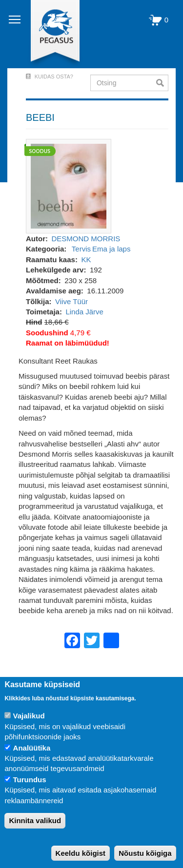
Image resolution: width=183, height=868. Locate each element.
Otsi (162, 83)
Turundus (30, 780)
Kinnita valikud (35, 820)
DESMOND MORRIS (86, 239)
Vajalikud (29, 716)
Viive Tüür (71, 301)
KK (86, 260)
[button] (69, 185)
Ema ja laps (111, 249)
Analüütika (32, 748)
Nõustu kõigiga (145, 853)
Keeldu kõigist (81, 853)
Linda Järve (84, 312)
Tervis (81, 249)
